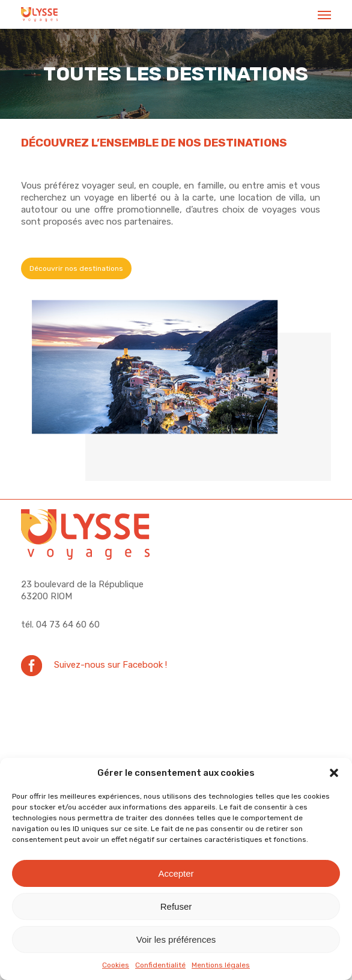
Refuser (176, 906)
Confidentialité (160, 965)
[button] (334, 773)
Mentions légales (221, 965)
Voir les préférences (176, 939)
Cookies (116, 965)
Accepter (176, 873)
